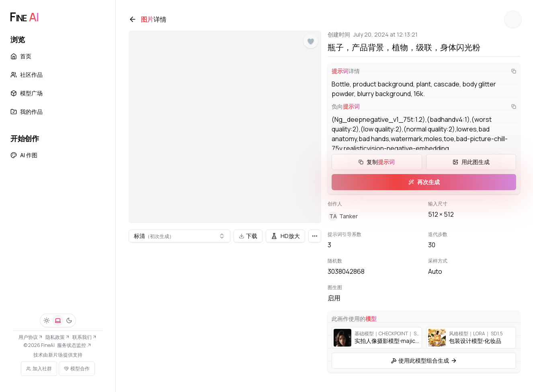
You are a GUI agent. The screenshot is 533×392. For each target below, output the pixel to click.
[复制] (514, 71)
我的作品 (27, 112)
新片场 (55, 355)
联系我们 (85, 337)
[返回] (133, 19)
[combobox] (179, 236)
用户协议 (31, 337)
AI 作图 (24, 155)
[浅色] (47, 320)
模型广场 (27, 93)
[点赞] (311, 41)
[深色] (69, 320)
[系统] (58, 320)
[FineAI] (24, 17)
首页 (21, 56)
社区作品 (27, 75)
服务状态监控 (74, 345)
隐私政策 (58, 337)
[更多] (315, 236)
